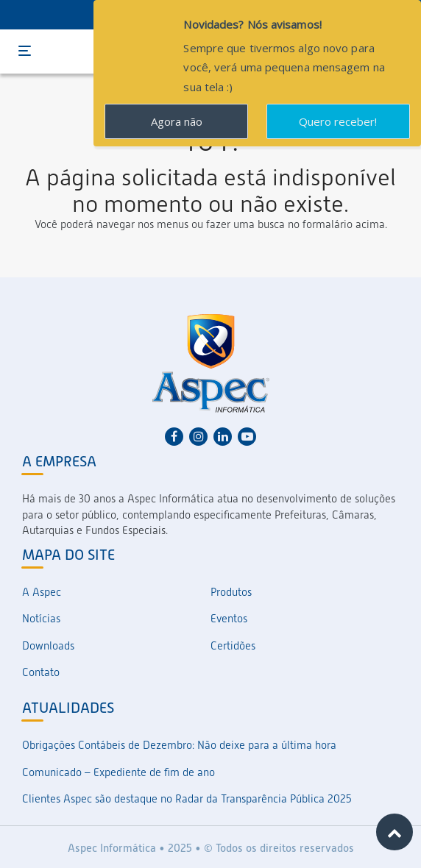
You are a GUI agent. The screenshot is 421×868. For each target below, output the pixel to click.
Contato (41, 672)
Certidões (233, 646)
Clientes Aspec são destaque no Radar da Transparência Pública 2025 (187, 799)
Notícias (41, 619)
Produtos (231, 592)
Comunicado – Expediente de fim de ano (118, 772)
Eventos (229, 619)
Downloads (48, 646)
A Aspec (42, 592)
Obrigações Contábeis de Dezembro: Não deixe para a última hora (179, 745)
